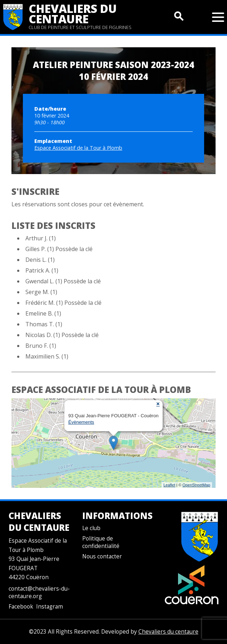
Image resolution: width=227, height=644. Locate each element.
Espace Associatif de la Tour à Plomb (78, 148)
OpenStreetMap (196, 485)
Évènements (81, 422)
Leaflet (169, 485)
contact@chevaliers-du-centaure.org (39, 592)
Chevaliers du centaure (73, 14)
